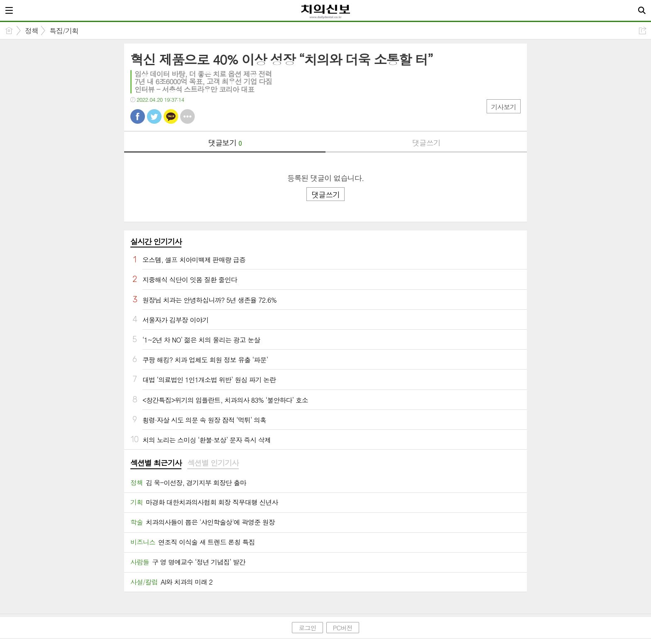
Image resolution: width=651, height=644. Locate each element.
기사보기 (504, 107)
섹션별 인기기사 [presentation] (213, 463)
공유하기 (642, 31)
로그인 (307, 628)
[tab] (156, 463)
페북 (138, 116)
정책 (32, 31)
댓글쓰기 (426, 143)
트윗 (154, 116)
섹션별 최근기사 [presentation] (156, 463)
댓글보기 (225, 143)
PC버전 (343, 628)
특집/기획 (64, 31)
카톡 (171, 116)
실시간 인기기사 (156, 241)
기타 (187, 116)
